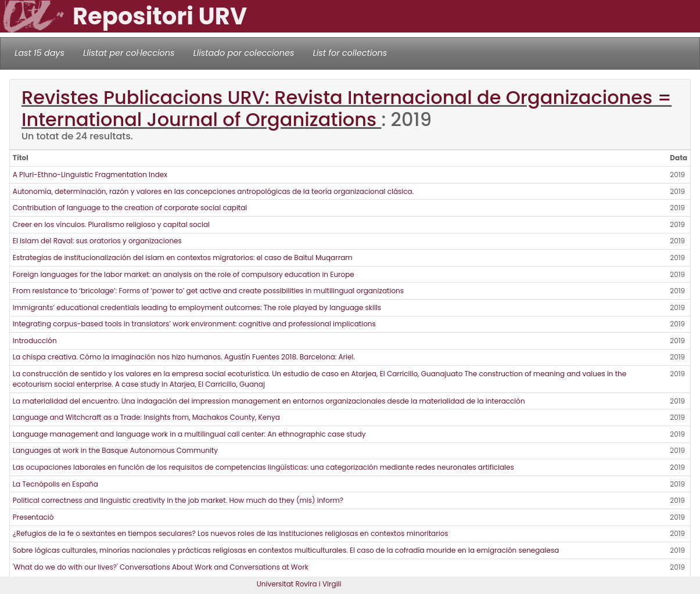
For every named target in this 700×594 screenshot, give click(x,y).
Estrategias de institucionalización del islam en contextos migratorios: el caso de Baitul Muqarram (183, 258)
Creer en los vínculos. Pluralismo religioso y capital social (111, 224)
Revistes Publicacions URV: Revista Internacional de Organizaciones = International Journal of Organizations (347, 108)
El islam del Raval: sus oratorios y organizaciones (97, 241)
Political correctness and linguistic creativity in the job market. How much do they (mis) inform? (178, 500)
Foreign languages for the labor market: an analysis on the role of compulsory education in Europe (184, 274)
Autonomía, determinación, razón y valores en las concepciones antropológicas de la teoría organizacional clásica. (213, 191)
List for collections (350, 53)
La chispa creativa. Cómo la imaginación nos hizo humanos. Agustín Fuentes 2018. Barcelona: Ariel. (184, 357)
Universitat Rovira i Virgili (299, 584)
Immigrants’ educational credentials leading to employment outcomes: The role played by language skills (197, 307)
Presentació (33, 517)
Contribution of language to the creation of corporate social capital (130, 208)
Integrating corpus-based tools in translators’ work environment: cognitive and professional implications (194, 324)
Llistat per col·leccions (129, 53)
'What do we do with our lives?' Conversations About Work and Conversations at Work (161, 567)
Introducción (35, 341)
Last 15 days (40, 53)
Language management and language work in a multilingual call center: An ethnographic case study (189, 434)
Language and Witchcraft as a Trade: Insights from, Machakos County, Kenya (146, 417)
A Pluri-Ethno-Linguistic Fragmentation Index (90, 174)
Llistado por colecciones (244, 53)
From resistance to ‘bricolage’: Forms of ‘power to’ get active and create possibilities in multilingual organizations (208, 291)
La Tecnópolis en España (55, 484)
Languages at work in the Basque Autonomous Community (115, 450)
